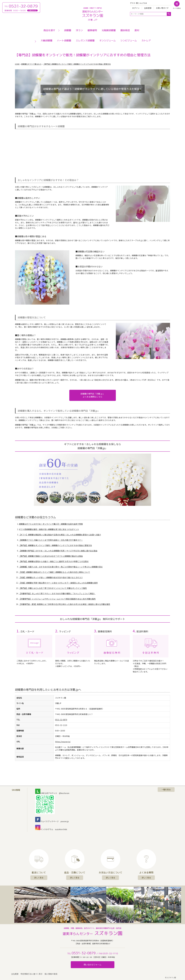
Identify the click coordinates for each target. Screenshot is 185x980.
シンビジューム (129, 41)
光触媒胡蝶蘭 (109, 30)
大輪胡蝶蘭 (47, 41)
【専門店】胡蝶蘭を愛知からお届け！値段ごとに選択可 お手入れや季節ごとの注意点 (54, 561)
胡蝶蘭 (68, 30)
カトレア (146, 41)
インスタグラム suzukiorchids (51, 829)
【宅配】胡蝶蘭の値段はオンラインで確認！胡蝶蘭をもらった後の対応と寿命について (54, 572)
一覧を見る (166, 790)
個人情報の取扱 (51, 974)
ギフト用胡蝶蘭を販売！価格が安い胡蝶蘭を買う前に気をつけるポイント (49, 529)
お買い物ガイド (162, 8)
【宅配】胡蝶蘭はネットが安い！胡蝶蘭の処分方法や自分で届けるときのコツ (51, 577)
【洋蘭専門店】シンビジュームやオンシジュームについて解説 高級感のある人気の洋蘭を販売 (57, 599)
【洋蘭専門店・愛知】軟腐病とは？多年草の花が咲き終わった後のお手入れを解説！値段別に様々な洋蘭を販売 (64, 604)
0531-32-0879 (61, 720)
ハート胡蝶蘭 (64, 41)
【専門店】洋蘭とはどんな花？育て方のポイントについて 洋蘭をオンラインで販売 (53, 588)
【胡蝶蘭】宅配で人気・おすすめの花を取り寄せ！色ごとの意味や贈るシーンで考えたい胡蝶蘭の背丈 (61, 567)
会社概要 (15, 974)
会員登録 (148, 8)
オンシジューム (107, 41)
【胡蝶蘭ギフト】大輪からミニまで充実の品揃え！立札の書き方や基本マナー (51, 540)
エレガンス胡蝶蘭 (85, 41)
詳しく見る (39, 878)
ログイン (136, 8)
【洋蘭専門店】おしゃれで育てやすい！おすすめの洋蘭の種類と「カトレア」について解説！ (57, 593)
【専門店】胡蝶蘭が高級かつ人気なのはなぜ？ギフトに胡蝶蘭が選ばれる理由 (51, 556)
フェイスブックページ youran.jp (52, 821)
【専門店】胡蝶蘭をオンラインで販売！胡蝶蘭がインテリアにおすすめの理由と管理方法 (55, 545)
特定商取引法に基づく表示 (32, 974)
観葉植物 (92, 30)
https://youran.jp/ (63, 742)
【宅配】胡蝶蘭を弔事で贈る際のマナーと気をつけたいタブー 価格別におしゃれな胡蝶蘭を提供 (58, 583)
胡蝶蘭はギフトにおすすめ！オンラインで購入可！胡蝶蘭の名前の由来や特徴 (51, 524)
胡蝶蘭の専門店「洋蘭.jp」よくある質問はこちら (92, 395)
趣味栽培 (125, 30)
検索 (169, 14)
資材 (137, 30)
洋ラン (79, 30)
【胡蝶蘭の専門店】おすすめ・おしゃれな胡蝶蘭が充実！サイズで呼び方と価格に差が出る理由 (58, 551)
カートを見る (177, 8)
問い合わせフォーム (93, 965)
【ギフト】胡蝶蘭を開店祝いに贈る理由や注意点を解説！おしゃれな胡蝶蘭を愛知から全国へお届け (60, 535)
